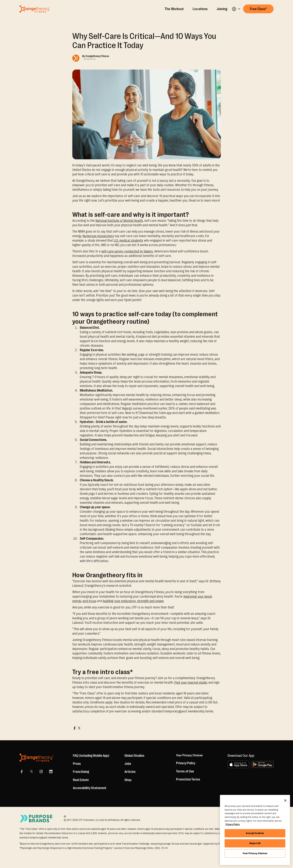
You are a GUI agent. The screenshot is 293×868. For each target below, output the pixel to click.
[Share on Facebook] (75, 728)
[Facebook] (22, 772)
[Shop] (128, 780)
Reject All (255, 843)
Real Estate (81, 780)
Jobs (128, 764)
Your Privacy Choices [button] (190, 756)
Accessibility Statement (90, 788)
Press (77, 764)
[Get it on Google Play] (262, 764)
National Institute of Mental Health (119, 221)
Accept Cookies (255, 833)
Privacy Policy (186, 763)
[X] (31, 772)
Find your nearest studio (191, 683)
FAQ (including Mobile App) (91, 756)
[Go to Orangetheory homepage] (35, 9)
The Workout (174, 9)
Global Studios (134, 756)
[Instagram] (41, 772)
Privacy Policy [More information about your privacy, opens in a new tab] (233, 824)
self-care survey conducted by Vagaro (127, 251)
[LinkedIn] (51, 772)
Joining (222, 9)
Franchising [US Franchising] (81, 772)
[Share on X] (79, 728)
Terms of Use (185, 772)
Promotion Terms (188, 780)
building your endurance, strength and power (133, 601)
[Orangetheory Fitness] (36, 758)
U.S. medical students (128, 240)
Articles (130, 772)
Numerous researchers (98, 236)
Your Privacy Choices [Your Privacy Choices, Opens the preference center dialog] (255, 853)
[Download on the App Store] (238, 764)
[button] (236, 9)
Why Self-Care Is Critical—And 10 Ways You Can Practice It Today (144, 41)
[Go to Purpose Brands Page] (36, 819)
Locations (200, 9)
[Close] (285, 800)
